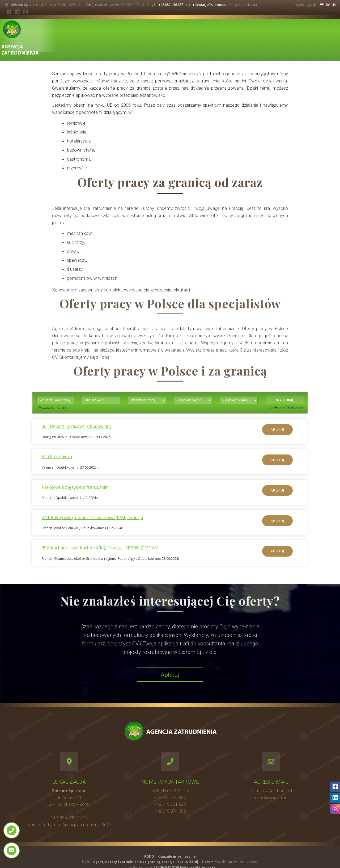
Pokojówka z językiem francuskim (75, 487)
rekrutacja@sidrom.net (210, 5)
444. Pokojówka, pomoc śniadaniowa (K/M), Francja (92, 518)
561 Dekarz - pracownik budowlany (77, 426)
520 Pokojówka (57, 457)
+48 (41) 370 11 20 (170, 791)
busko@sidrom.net (271, 798)
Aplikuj (277, 429)
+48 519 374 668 (170, 811)
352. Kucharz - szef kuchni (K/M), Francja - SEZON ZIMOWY (100, 548)
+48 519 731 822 (170, 804)
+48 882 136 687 (171, 5)
